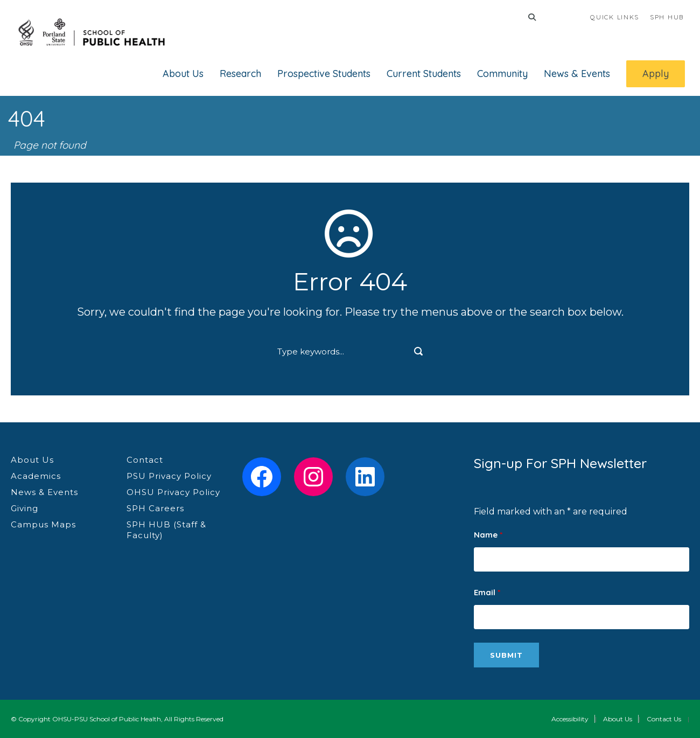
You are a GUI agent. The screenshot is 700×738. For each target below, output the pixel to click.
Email (487, 592)
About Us (183, 74)
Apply (656, 74)
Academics (36, 476)
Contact (145, 460)
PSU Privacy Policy (169, 476)
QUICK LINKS (615, 17)
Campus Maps (43, 524)
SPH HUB (667, 17)
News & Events (577, 74)
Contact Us (664, 719)
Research (240, 74)
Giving (24, 508)
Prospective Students (324, 74)
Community (502, 74)
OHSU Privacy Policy (173, 492)
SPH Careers (155, 508)
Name (488, 535)
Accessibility (570, 719)
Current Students (424, 74)
